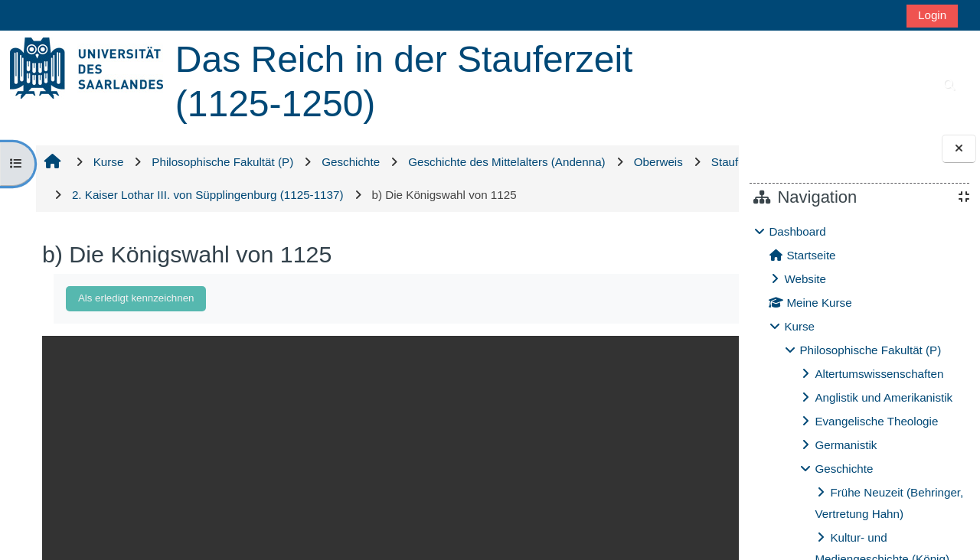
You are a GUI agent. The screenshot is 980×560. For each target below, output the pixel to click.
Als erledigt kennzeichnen (134, 298)
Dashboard (797, 231)
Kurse (799, 326)
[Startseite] (87, 67)
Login (932, 15)
